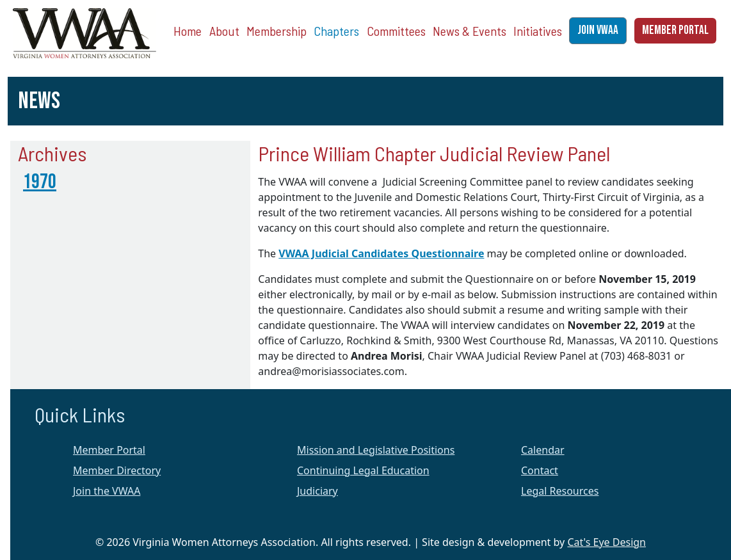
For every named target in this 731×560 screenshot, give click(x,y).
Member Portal (109, 450)
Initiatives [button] (538, 31)
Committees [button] (396, 31)
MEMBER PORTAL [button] (675, 30)
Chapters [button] (336, 31)
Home (188, 31)
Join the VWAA (107, 491)
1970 (40, 182)
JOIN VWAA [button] (598, 30)
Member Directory (117, 470)
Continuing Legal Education (363, 470)
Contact (540, 470)
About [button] (224, 31)
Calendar (543, 450)
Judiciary (317, 491)
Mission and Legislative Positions (376, 450)
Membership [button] (277, 31)
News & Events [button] (470, 31)
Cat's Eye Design (606, 542)
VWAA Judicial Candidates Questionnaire (381, 253)
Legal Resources (560, 491)
